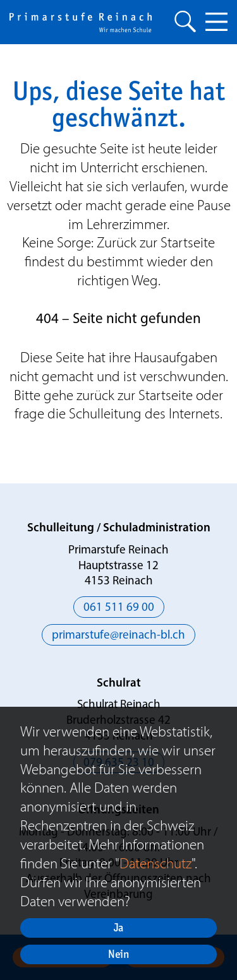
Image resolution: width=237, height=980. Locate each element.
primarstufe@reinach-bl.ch (118, 636)
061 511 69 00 (119, 608)
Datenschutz (155, 863)
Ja (118, 927)
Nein (118, 954)
